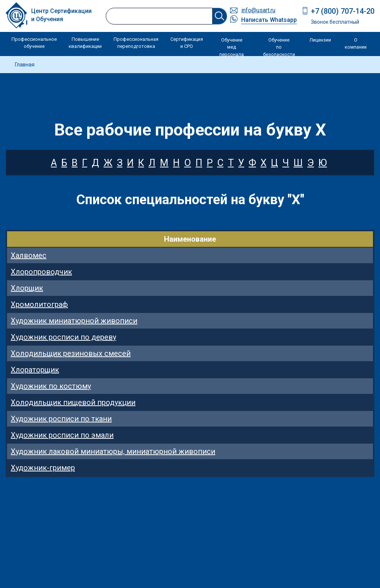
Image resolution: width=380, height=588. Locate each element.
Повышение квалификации (85, 43)
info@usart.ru (258, 10)
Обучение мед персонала (232, 47)
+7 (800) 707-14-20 (343, 11)
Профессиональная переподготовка (136, 43)
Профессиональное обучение (34, 43)
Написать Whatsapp (269, 20)
